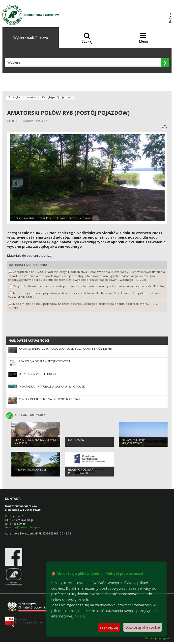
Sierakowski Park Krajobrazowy (133, 442)
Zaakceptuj (109, 627)
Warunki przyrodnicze (30, 470)
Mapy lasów (76, 440)
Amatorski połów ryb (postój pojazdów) (49, 97)
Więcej (81, 616)
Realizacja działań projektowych (44, 361)
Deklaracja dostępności (158, 638)
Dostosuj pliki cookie (143, 627)
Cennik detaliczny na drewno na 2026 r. (50, 399)
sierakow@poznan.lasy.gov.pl (24, 527)
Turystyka (14, 97)
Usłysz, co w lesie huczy (38, 374)
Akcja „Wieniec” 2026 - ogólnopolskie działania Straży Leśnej (65, 349)
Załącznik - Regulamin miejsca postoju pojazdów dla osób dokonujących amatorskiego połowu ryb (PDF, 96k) (89, 286)
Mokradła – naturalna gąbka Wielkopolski (52, 386)
